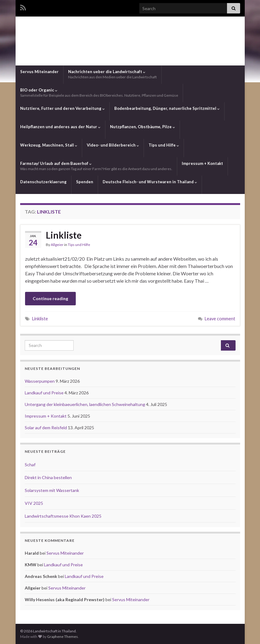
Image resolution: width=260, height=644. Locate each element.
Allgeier (57, 245)
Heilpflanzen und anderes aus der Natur (60, 127)
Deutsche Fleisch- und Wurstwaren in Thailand (150, 182)
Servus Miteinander (39, 72)
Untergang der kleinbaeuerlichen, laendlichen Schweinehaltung (85, 404)
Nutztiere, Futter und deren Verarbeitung (62, 108)
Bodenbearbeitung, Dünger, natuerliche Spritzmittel (167, 108)
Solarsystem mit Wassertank (52, 490)
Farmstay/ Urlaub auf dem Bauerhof (96, 166)
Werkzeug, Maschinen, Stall (49, 145)
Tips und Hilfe (164, 145)
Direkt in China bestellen (48, 477)
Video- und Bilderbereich (113, 145)
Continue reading (50, 298)
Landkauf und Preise (45, 393)
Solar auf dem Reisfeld (46, 428)
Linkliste (64, 235)
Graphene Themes (62, 637)
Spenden (85, 182)
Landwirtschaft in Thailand (130, 41)
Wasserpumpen (40, 381)
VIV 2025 (34, 503)
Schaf (30, 465)
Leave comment (220, 319)
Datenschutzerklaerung (43, 182)
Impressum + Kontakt (202, 163)
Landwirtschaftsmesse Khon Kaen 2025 (63, 516)
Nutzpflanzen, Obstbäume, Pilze (143, 127)
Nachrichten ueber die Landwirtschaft (112, 74)
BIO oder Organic (99, 93)
